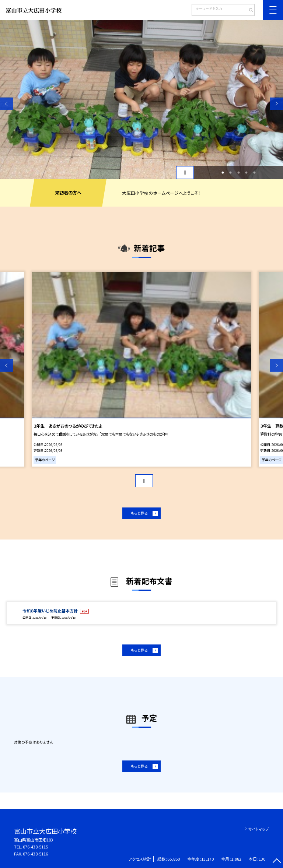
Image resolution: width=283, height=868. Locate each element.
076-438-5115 (35, 847)
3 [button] (238, 173)
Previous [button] (6, 104)
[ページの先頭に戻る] (277, 862)
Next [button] (277, 104)
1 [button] (223, 173)
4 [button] (247, 173)
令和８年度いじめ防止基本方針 (51, 611)
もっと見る (139, 513)
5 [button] (254, 173)
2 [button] (231, 173)
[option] (141, 99)
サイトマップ (258, 829)
